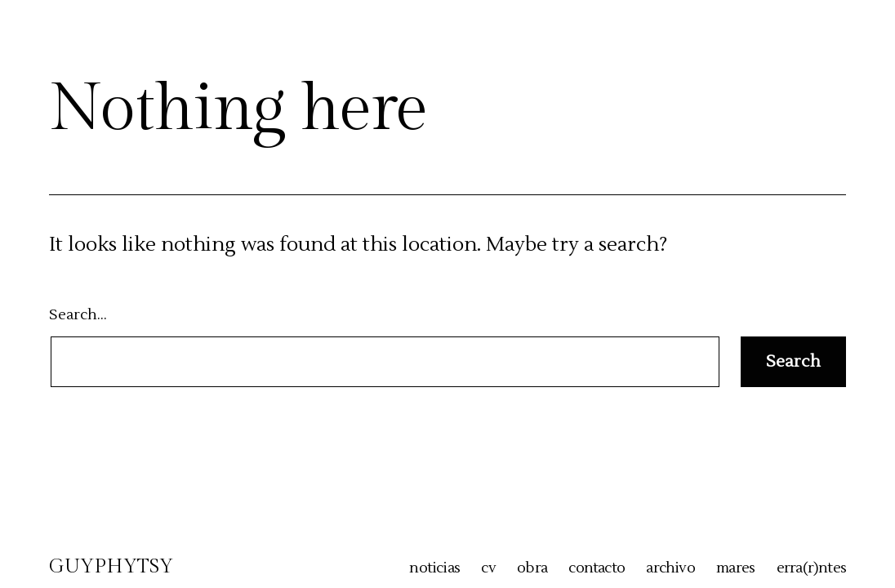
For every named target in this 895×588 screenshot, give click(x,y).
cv (488, 568)
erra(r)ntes (811, 568)
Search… (78, 315)
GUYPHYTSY (111, 567)
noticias (434, 568)
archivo (670, 568)
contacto (597, 568)
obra (532, 568)
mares (735, 568)
